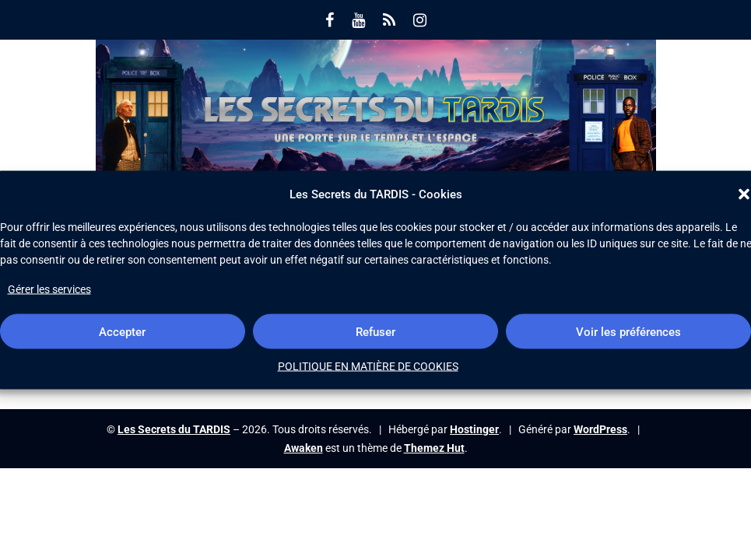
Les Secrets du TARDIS (174, 429)
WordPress (600, 429)
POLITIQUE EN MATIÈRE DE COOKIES (368, 366)
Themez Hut (434, 448)
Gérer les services (49, 289)
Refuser (375, 331)
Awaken (304, 448)
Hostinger (474, 429)
